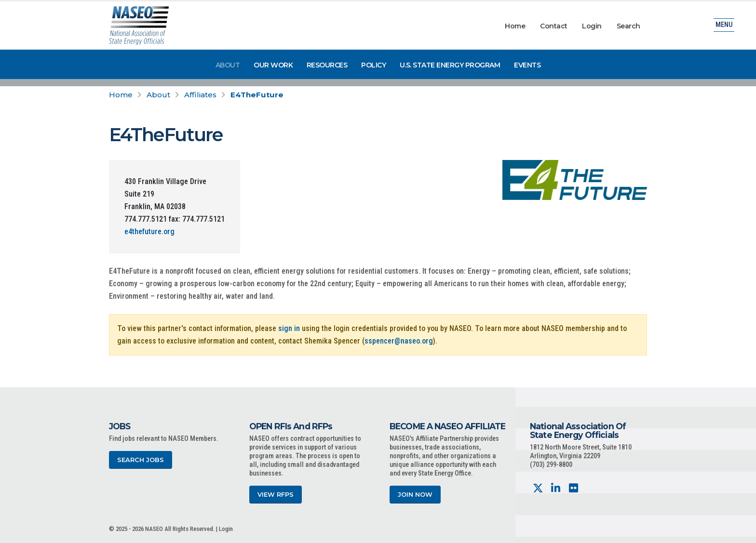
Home (515, 26)
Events (527, 65)
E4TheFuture (257, 95)
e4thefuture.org (149, 232)
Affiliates (200, 95)
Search (628, 26)
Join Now (415, 495)
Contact (554, 26)
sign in (289, 328)
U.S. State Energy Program (450, 65)
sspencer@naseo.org (399, 341)
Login (592, 26)
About (228, 65)
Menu (724, 26)
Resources (327, 65)
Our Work (273, 65)
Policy (373, 65)
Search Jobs (141, 460)
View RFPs (276, 495)
